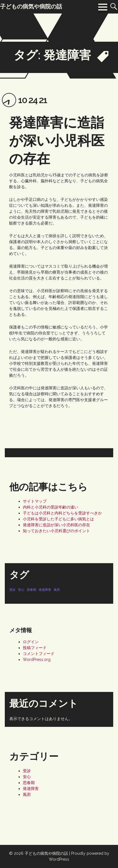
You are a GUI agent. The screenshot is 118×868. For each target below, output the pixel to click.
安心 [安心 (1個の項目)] (21, 590)
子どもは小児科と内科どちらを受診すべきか (62, 513)
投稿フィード (35, 648)
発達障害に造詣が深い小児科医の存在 (57, 141)
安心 (27, 777)
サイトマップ (35, 501)
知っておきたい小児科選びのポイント (56, 531)
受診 (27, 771)
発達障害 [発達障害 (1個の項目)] (45, 590)
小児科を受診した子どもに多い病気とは (58, 519)
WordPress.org (37, 660)
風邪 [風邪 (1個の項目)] (57, 590)
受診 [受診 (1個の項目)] (12, 590)
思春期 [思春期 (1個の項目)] (31, 590)
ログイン (31, 642)
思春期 (29, 783)
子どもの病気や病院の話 (46, 853)
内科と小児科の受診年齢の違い (51, 507)
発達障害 (31, 789)
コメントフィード (39, 654)
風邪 (27, 794)
